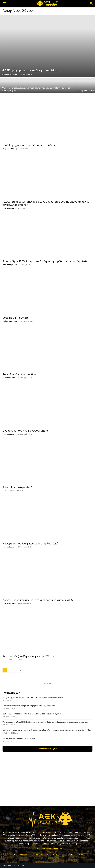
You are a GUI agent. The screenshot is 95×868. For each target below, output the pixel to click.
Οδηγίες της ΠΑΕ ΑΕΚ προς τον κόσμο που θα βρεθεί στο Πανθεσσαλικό (33, 697)
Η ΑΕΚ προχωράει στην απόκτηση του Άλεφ (29, 145)
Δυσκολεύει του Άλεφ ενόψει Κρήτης (25, 431)
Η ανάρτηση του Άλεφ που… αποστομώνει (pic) (30, 544)
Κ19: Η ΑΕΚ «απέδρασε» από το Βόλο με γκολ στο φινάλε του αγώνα (32, 714)
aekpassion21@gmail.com (52, 848)
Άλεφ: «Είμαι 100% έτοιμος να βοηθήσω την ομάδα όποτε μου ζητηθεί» (45, 261)
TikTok (55, 855)
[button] (4, 3)
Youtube (80, 855)
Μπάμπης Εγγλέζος (10, 265)
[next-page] (20, 670)
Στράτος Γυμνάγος (9, 208)
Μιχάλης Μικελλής (10, 74)
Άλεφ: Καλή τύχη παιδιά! (17, 487)
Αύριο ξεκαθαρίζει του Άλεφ (20, 374)
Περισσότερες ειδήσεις (47, 749)
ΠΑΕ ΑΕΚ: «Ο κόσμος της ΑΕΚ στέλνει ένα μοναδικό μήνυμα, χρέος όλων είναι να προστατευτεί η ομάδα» (47, 730)
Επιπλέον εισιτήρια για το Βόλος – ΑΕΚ (19, 738)
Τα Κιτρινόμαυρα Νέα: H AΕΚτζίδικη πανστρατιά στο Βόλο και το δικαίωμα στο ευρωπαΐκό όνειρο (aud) (46, 722)
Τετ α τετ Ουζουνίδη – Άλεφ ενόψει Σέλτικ (28, 657)
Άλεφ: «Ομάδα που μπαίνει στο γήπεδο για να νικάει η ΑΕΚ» (38, 600)
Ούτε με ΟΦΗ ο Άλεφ (15, 318)
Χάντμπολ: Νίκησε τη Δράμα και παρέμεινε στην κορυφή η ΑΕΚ (29, 706)
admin (5, 490)
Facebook (23, 855)
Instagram (40, 855)
